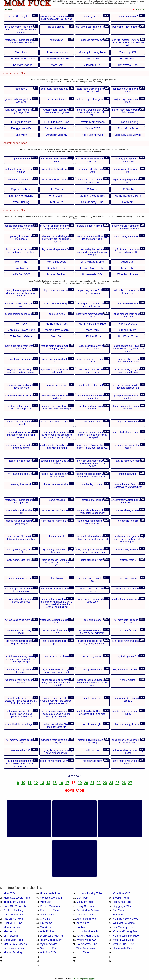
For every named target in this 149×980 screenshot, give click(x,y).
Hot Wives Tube (122, 902)
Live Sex (139, 10)
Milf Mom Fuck (85, 902)
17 (67, 783)
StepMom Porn (49, 948)
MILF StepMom (85, 915)
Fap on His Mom (13, 919)
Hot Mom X (119, 915)
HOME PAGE (75, 791)
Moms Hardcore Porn (89, 931)
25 (117, 783)
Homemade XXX (123, 948)
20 (86, 783)
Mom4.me (46, 927)
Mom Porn (82, 898)
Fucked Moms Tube (88, 936)
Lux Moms (46, 923)
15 (55, 783)
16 (61, 783)
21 (92, 783)
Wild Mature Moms (124, 923)
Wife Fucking (48, 931)
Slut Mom (118, 910)
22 (99, 783)
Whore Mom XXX (87, 940)
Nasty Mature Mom (51, 940)
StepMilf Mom (121, 898)
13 (42, 783)
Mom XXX (10, 893)
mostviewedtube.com (16, 948)
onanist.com (11, 936)
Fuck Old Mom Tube (15, 906)
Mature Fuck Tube (123, 944)
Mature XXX (47, 915)
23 (105, 783)
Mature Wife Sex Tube (126, 936)
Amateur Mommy (14, 915)
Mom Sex (46, 902)
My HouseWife (49, 944)
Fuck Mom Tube (49, 910)
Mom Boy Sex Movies (125, 919)
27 (130, 783)
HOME (8, 10)
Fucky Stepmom (86, 906)
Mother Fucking (13, 953)
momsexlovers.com (51, 898)
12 (36, 783)
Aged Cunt (83, 923)
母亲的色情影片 (89, 979)
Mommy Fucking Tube (89, 893)
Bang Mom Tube (13, 940)
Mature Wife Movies (15, 944)
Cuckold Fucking (13, 910)
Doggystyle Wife (122, 906)
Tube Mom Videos (14, 902)
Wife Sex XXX (48, 953)
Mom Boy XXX (121, 893)
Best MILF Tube (13, 923)
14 (48, 783)
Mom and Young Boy (125, 931)
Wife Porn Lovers (86, 948)
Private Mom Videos (52, 906)
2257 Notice (77, 979)
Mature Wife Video (124, 940)
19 (80, 783)
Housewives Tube (87, 944)
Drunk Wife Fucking (51, 936)
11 (30, 783)
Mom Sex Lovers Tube (17, 898)
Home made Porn (50, 893)
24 (111, 783)
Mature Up (10, 931)
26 (124, 783)
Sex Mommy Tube (123, 927)
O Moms (45, 919)
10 (23, 783)
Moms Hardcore (13, 927)
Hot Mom (82, 927)
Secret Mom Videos (88, 910)
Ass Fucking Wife (87, 919)
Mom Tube (83, 953)
